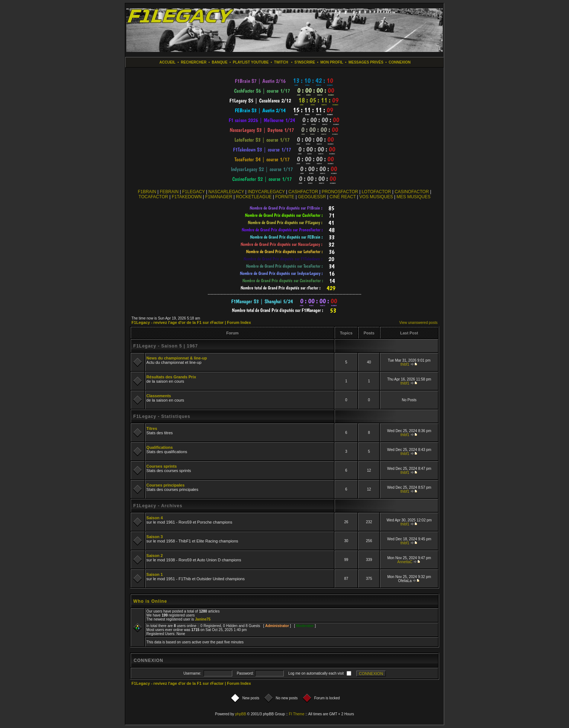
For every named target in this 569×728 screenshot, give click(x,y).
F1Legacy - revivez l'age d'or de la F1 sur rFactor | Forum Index (191, 322)
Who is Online (150, 601)
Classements (159, 396)
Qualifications (159, 447)
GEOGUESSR (312, 197)
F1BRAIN (147, 192)
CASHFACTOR (303, 192)
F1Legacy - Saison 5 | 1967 (165, 346)
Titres (152, 428)
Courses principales (165, 485)
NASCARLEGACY (226, 192)
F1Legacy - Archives (158, 506)
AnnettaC (405, 562)
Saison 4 (154, 518)
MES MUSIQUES (414, 197)
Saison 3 (154, 537)
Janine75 (203, 619)
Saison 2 (154, 556)
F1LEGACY (193, 192)
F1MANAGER (219, 197)
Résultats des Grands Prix (171, 377)
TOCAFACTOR (153, 197)
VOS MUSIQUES (376, 197)
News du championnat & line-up (177, 358)
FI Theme (297, 714)
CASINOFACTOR (412, 192)
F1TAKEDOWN (187, 197)
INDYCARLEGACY (266, 192)
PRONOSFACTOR (340, 192)
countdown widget (285, 81)
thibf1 (405, 364)
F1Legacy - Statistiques (162, 416)
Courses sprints (161, 466)
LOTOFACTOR (376, 192)
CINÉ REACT (343, 197)
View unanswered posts (418, 323)
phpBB (241, 714)
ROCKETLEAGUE (254, 197)
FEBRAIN (169, 192)
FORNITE (285, 197)
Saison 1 (154, 574)
